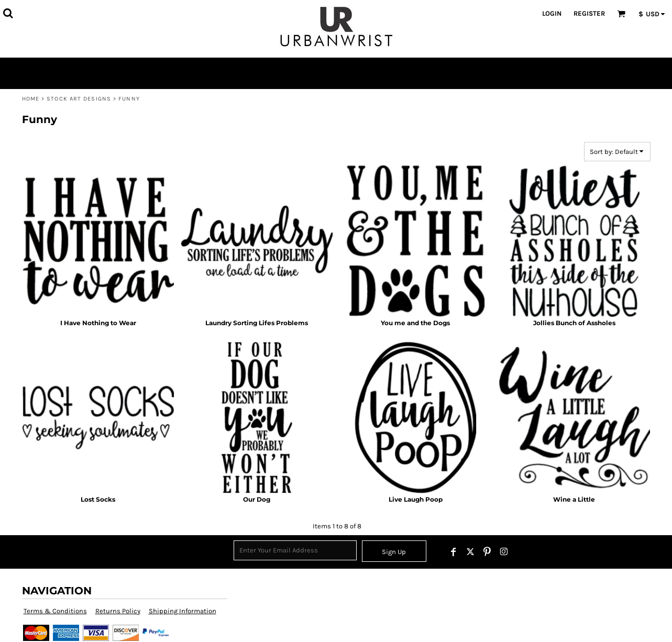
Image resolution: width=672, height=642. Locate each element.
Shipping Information (183, 611)
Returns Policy (118, 611)
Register (589, 13)
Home (31, 99)
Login (552, 13)
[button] (8, 13)
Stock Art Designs (79, 99)
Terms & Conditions (55, 611)
